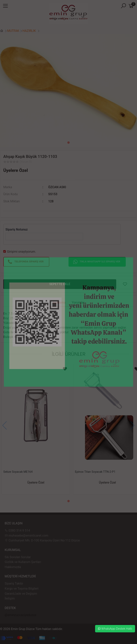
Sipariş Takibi (14, 584)
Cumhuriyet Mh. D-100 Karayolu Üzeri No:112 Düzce (42, 540)
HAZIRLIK (30, 31)
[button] (68, 143)
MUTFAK (13, 31)
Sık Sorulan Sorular (18, 557)
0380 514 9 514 (17, 530)
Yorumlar (78, 302)
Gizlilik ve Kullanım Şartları (23, 562)
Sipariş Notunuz (17, 229)
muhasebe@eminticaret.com (26, 536)
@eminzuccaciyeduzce (20, 615)
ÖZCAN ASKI (57, 187)
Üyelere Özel (16, 170)
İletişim (10, 598)
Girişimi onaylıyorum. (21, 252)
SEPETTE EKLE (60, 284)
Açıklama (59, 302)
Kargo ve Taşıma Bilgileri (22, 589)
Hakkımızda (13, 567)
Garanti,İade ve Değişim (21, 594)
